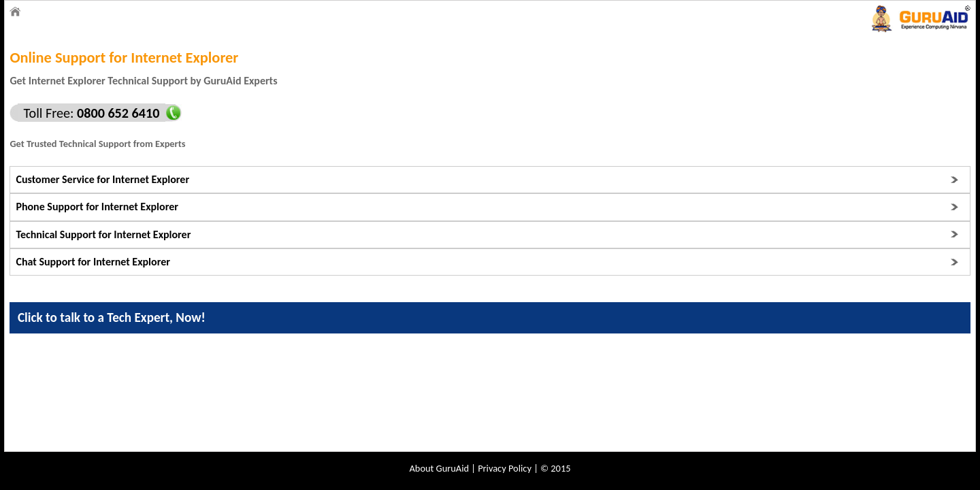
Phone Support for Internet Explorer (97, 207)
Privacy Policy (505, 468)
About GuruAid (440, 468)
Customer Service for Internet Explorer (102, 179)
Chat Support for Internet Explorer (93, 262)
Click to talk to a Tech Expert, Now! (112, 317)
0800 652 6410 (116, 113)
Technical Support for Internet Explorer (103, 234)
